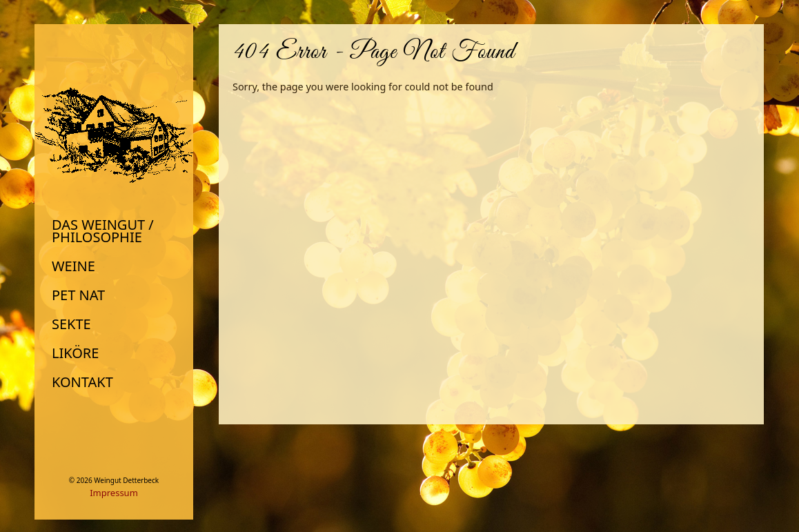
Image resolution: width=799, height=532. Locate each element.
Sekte (71, 324)
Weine (73, 266)
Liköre (75, 353)
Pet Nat (78, 295)
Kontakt (82, 382)
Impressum (114, 493)
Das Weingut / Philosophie (103, 231)
